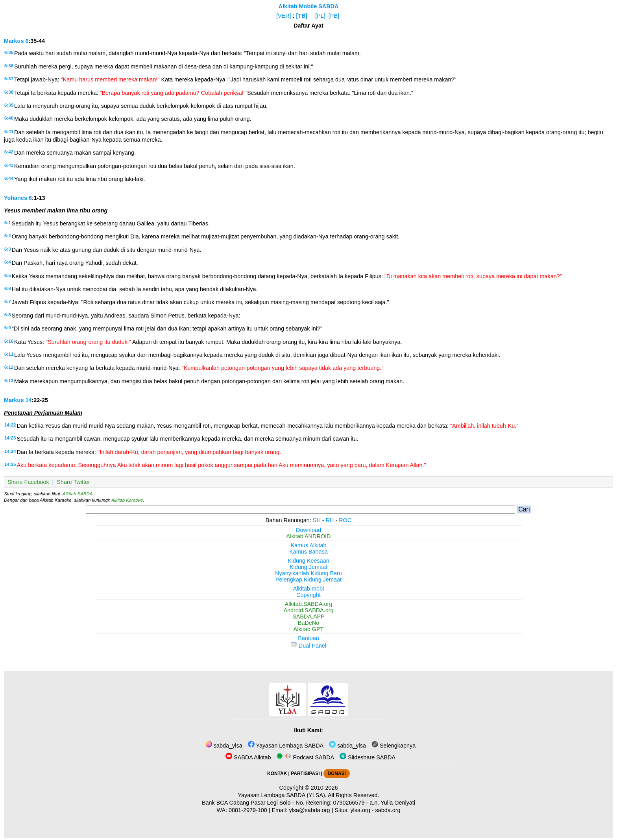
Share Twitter (73, 482)
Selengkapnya (393, 746)
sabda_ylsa (224, 746)
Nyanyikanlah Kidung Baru (308, 573)
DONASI (336, 774)
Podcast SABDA (305, 757)
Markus (14, 41)
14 (28, 400)
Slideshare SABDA (368, 757)
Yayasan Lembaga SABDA (286, 746)
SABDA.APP (308, 617)
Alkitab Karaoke (127, 500)
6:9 (8, 328)
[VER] (284, 16)
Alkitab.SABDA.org (309, 604)
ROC (345, 520)
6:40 (9, 118)
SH (317, 520)
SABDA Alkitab (248, 757)
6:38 (9, 92)
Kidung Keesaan (308, 561)
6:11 (9, 354)
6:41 (9, 131)
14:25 (10, 464)
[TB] (302, 16)
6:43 (9, 165)
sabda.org (388, 810)
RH (330, 520)
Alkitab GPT (309, 629)
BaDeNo (308, 623)
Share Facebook (28, 482)
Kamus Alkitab (308, 545)
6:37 (9, 79)
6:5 (8, 275)
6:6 (8, 288)
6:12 (9, 367)
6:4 (8, 262)
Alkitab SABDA (78, 494)
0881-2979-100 (248, 810)
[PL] (320, 16)
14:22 (10, 425)
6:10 (9, 341)
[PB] (334, 16)
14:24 (10, 451)
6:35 (9, 52)
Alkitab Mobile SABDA (309, 6)
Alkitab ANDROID (309, 536)
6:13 (9, 380)
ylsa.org (360, 810)
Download (308, 530)
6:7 (8, 301)
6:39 (9, 105)
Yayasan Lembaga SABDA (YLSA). (282, 795)
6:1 (8, 223)
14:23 (10, 438)
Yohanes (16, 198)
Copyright (308, 595)
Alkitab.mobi (308, 589)
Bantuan (308, 638)
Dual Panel (308, 646)
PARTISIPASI (305, 774)
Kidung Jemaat (308, 567)
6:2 (8, 236)
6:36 (9, 66)
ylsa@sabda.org (309, 810)
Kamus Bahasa (308, 552)
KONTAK (277, 774)
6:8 (8, 315)
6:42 (9, 152)
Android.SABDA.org (308, 610)
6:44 (9, 178)
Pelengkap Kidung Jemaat (308, 580)
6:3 (8, 249)
